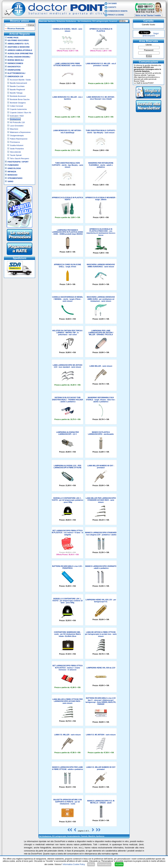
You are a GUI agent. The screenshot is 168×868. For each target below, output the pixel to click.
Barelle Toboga (16, 93)
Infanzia (12, 172)
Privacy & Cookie (116, 15)
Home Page (12, 38)
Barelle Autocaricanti (19, 83)
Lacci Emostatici (17, 126)
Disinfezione (14, 70)
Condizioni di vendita (118, 11)
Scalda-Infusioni (17, 145)
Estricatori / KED (17, 116)
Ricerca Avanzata (16, 29)
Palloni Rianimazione (19, 139)
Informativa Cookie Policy (74, 864)
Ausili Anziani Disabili (19, 57)
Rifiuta (91, 864)
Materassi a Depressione (20, 132)
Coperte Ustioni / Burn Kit (21, 113)
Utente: (149, 45)
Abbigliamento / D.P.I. (18, 44)
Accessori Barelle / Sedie (20, 80)
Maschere (14, 129)
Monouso (12, 175)
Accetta (119, 864)
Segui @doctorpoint (150, 35)
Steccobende (15, 152)
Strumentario (15, 178)
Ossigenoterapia (17, 136)
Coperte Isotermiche (18, 109)
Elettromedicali (16, 73)
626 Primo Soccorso (18, 40)
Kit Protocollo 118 (17, 122)
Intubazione (15, 119)
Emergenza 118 (15, 76)
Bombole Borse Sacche (20, 99)
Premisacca (15, 142)
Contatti (112, 7)
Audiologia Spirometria (20, 53)
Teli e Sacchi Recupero (20, 158)
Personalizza (104, 864)
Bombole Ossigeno (18, 103)
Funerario (13, 165)
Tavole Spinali (16, 155)
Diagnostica (14, 67)
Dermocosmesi (15, 63)
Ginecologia (14, 168)
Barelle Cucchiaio (17, 86)
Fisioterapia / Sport (18, 162)
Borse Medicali (16, 60)
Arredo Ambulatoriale (20, 50)
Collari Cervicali (16, 106)
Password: (149, 50)
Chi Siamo (112, 4)
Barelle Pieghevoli (17, 90)
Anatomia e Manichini (19, 47)
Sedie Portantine (17, 149)
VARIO (10, 181)
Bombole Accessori (18, 96)
